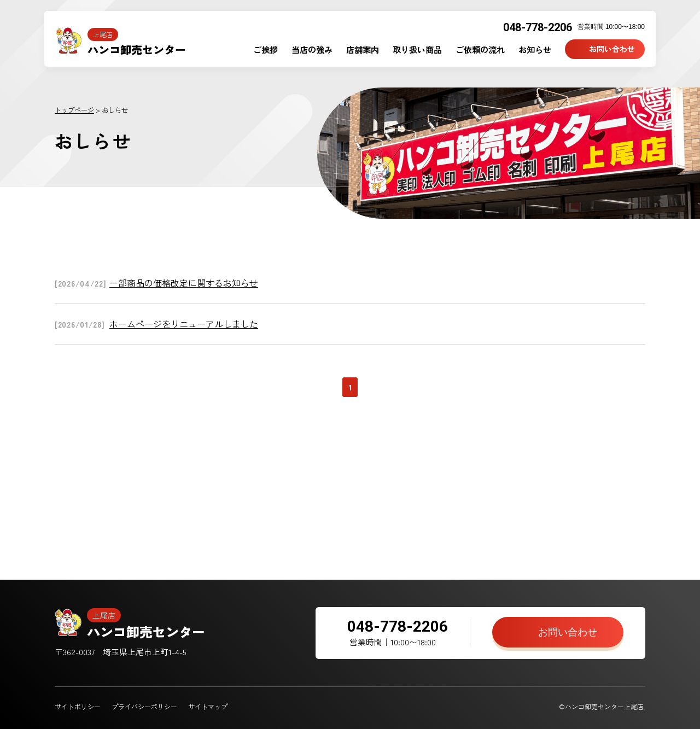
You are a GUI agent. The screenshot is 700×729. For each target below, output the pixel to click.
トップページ (74, 110)
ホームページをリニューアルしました (184, 324)
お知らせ (535, 49)
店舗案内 (363, 49)
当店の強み (312, 49)
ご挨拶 (266, 49)
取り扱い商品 (417, 49)
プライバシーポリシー (144, 706)
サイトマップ (208, 706)
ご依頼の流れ (480, 49)
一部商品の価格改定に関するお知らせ (184, 283)
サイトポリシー (78, 706)
